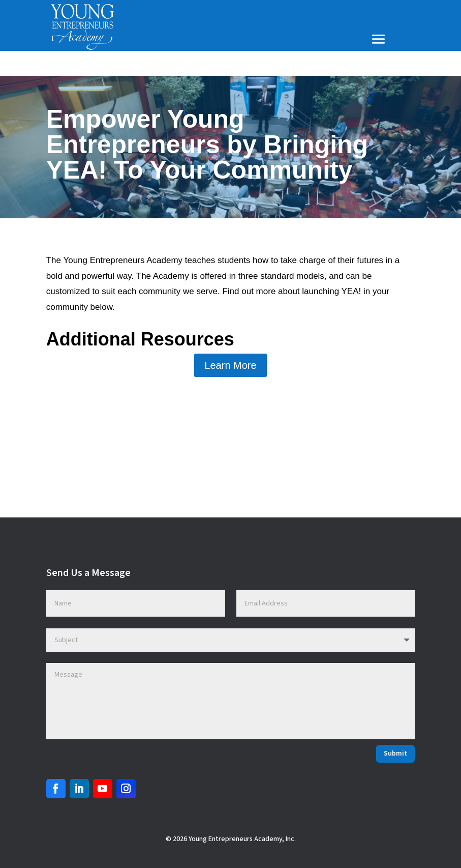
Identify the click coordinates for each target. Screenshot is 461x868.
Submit (395, 754)
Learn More (230, 365)
